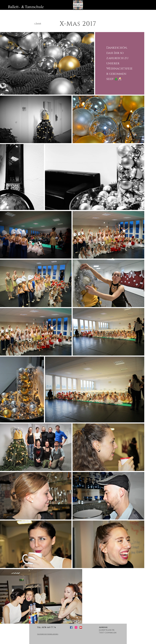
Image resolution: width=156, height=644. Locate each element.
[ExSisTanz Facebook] (71, 627)
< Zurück (38, 23)
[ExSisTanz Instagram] (76, 627)
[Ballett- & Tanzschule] (26, 7)
